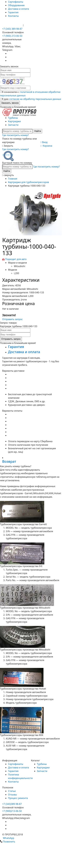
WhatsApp (7, 838)
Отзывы (12, 795)
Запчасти (13, 125)
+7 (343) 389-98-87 (12, 29)
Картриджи (14, 121)
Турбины (13, 118)
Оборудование (16, 5)
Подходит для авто (16, 259)
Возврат (9, 461)
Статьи (12, 791)
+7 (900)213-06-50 (12, 811)
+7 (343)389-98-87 (12, 804)
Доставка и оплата (18, 9)
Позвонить (8, 842)
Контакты (13, 16)
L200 (16, 273)
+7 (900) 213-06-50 (13, 25)
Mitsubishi (20, 266)
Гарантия (13, 12)
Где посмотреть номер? (15, 135)
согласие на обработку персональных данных (35, 99)
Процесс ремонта (18, 798)
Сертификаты (16, 2)
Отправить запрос (12, 319)
